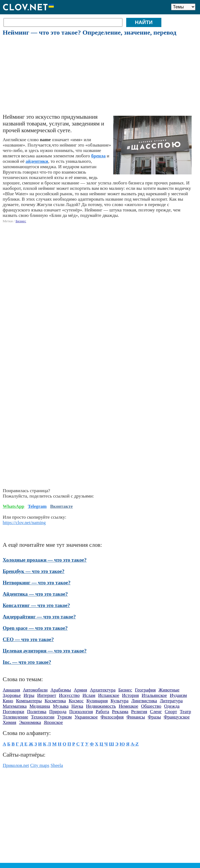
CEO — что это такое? (28, 639)
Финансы (136, 717)
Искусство (69, 695)
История (131, 695)
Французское (177, 717)
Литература (171, 701)
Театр (185, 712)
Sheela (57, 765)
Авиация (11, 690)
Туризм (65, 717)
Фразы (154, 717)
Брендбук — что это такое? (34, 571)
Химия (9, 722)
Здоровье (12, 695)
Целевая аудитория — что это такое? (45, 651)
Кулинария (97, 701)
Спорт (171, 712)
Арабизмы (61, 690)
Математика (15, 706)
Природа (58, 712)
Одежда (172, 706)
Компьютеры (29, 701)
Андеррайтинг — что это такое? (39, 617)
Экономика (30, 722)
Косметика (55, 701)
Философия (112, 717)
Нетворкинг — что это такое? (37, 583)
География (145, 690)
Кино (8, 701)
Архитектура (103, 690)
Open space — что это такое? (35, 628)
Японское (53, 722)
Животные (169, 690)
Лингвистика (144, 701)
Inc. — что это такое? (27, 662)
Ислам (89, 695)
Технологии (43, 717)
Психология (81, 712)
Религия (139, 712)
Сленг (156, 712)
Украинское (86, 717)
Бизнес (21, 221)
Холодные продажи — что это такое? (45, 560)
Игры (29, 695)
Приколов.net (16, 765)
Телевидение (15, 717)
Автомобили (35, 690)
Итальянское (154, 695)
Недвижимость (101, 706)
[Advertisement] (100, 75)
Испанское (109, 695)
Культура (119, 701)
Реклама (120, 712)
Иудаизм (178, 695)
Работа (102, 712)
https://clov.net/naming (24, 523)
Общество (151, 706)
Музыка (61, 706)
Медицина (40, 706)
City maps (40, 765)
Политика (37, 712)
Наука (77, 706)
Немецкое (128, 706)
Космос (76, 701)
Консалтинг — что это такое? (36, 605)
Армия (80, 690)
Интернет (46, 695)
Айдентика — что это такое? (35, 594)
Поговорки (14, 712)
